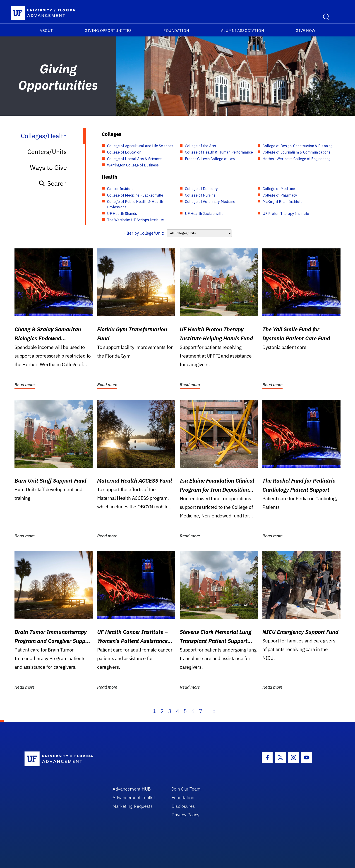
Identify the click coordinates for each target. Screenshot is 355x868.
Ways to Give (48, 167)
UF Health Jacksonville (204, 214)
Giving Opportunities (108, 31)
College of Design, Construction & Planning (298, 146)
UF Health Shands (122, 214)
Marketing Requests (133, 806)
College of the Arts (200, 146)
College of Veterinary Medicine (210, 202)
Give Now (305, 31)
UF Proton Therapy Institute (286, 214)
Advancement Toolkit (134, 797)
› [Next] (207, 711)
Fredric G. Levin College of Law (210, 159)
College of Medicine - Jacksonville (135, 195)
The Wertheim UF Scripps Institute (136, 220)
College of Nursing (200, 195)
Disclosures (183, 806)
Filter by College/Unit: (144, 233)
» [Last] (214, 711)
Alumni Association (243, 31)
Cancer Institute (120, 189)
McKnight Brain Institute (283, 202)
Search (53, 183)
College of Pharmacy (280, 195)
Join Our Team (186, 789)
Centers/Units (47, 152)
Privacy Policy (186, 815)
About (46, 31)
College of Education (124, 152)
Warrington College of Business (133, 165)
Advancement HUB (132, 789)
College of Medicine (279, 189)
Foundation (176, 31)
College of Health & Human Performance (219, 152)
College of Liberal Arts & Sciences (135, 159)
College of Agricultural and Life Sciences (140, 146)
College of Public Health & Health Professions (135, 204)
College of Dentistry (201, 189)
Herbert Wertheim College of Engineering (297, 159)
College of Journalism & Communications (296, 152)
